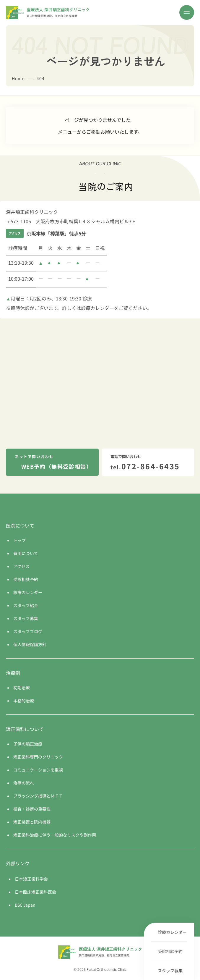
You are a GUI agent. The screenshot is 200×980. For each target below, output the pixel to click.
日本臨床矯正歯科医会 (35, 892)
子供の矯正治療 (28, 744)
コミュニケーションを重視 (38, 770)
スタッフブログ (28, 631)
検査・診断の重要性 (32, 809)
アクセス (21, 566)
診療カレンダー (172, 932)
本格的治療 (24, 701)
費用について (26, 553)
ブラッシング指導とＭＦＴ (38, 796)
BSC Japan (25, 905)
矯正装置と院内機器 (32, 822)
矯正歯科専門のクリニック (38, 757)
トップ (19, 540)
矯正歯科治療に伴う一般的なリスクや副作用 (55, 835)
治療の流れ (24, 783)
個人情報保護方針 (30, 644)
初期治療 (22, 688)
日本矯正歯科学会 (31, 879)
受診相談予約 (170, 951)
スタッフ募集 (170, 971)
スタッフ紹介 (26, 605)
